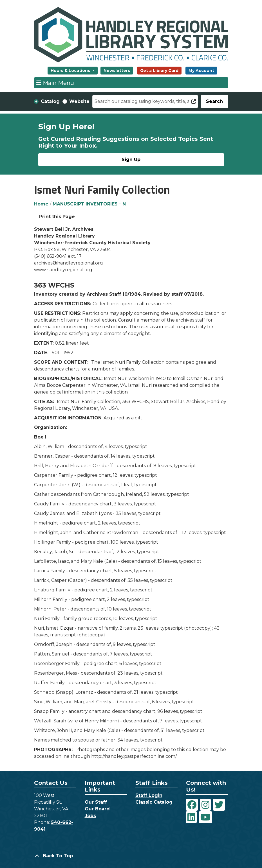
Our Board (97, 809)
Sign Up (131, 160)
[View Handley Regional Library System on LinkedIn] (191, 817)
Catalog (50, 101)
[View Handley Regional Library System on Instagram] (205, 805)
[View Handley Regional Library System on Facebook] (192, 805)
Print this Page (57, 217)
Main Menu (55, 83)
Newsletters (117, 71)
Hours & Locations (71, 71)
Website (79, 101)
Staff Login (149, 795)
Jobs (90, 816)
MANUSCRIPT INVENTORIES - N (89, 204)
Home (41, 204)
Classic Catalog (154, 802)
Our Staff (96, 802)
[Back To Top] (131, 856)
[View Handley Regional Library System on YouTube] (205, 817)
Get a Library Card (159, 71)
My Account (201, 71)
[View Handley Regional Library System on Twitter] (219, 805)
